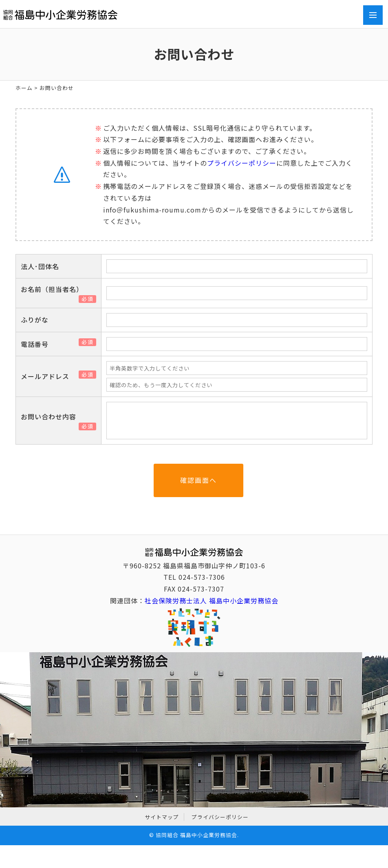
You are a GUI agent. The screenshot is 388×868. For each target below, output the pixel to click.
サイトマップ (162, 817)
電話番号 (38, 344)
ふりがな (35, 320)
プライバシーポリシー (242, 163)
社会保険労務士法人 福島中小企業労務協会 (212, 601)
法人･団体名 (40, 266)
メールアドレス (48, 376)
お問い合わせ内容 (52, 416)
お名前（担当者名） (55, 289)
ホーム (24, 88)
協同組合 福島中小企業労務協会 (196, 835)
